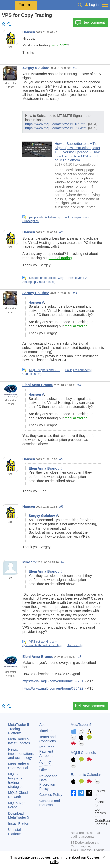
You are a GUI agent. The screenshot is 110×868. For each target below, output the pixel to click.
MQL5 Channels (83, 753)
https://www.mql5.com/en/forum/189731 (56, 124)
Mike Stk (29, 562)
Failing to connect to (79, 370)
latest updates (19, 741)
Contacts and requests (50, 803)
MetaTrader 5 (81, 725)
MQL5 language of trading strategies (17, 780)
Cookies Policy (51, 795)
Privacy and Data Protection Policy (49, 782)
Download (19, 815)
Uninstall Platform (15, 832)
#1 (75, 68)
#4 (79, 385)
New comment (90, 23)
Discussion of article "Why (46, 278)
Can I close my (32, 374)
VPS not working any (43, 642)
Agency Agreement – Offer (49, 766)
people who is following (44, 217)
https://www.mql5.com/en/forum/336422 (56, 128)
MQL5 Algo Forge (17, 805)
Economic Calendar (86, 775)
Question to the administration (42, 645)
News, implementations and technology (21, 754)
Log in (94, 5)
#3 (75, 293)
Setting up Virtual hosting (39, 282)
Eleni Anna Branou (38, 385)
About (44, 725)
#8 (79, 657)
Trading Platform (19, 729)
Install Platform (20, 823)
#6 (61, 506)
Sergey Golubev (36, 68)
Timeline (46, 731)
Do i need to (75, 645)
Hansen (29, 32)
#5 (61, 459)
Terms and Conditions (48, 739)
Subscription (31, 221)
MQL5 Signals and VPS (45, 370)
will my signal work (77, 217)
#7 (63, 562)
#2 (61, 232)
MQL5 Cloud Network (18, 795)
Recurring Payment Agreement (48, 751)
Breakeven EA (78, 278)
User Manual (19, 766)
